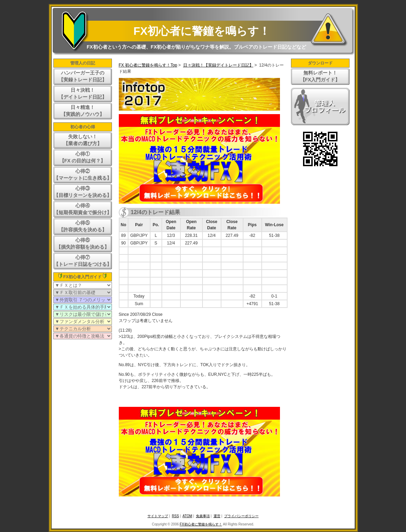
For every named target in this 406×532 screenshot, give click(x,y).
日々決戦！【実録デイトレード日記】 (218, 65)
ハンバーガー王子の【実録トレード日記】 (83, 76)
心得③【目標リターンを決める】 (83, 192)
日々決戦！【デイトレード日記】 (83, 93)
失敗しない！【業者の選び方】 (83, 140)
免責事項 (203, 516)
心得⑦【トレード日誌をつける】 (83, 261)
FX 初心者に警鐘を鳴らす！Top (148, 65)
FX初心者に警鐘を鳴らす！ (202, 31)
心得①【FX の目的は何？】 (83, 157)
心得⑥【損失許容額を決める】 (83, 243)
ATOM (187, 516)
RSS (175, 516)
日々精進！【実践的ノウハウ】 (83, 111)
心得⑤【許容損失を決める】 (83, 226)
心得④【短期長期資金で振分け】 (83, 209)
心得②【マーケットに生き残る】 (83, 174)
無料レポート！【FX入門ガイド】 (320, 76)
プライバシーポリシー (241, 516)
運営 (217, 516)
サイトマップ (158, 516)
